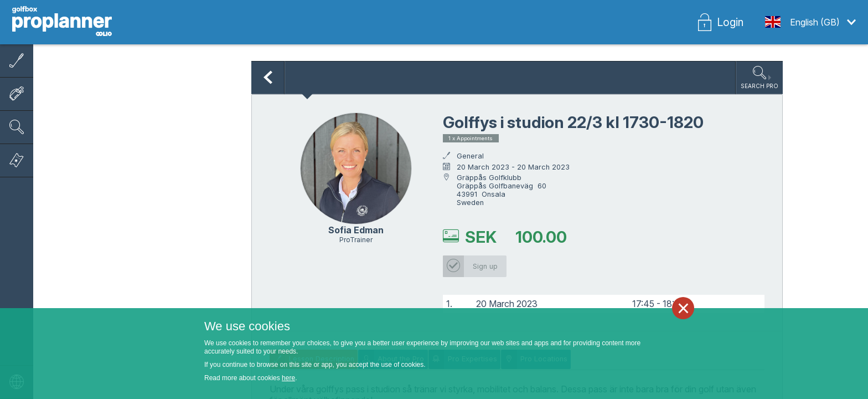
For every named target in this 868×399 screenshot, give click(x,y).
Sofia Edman (356, 230)
